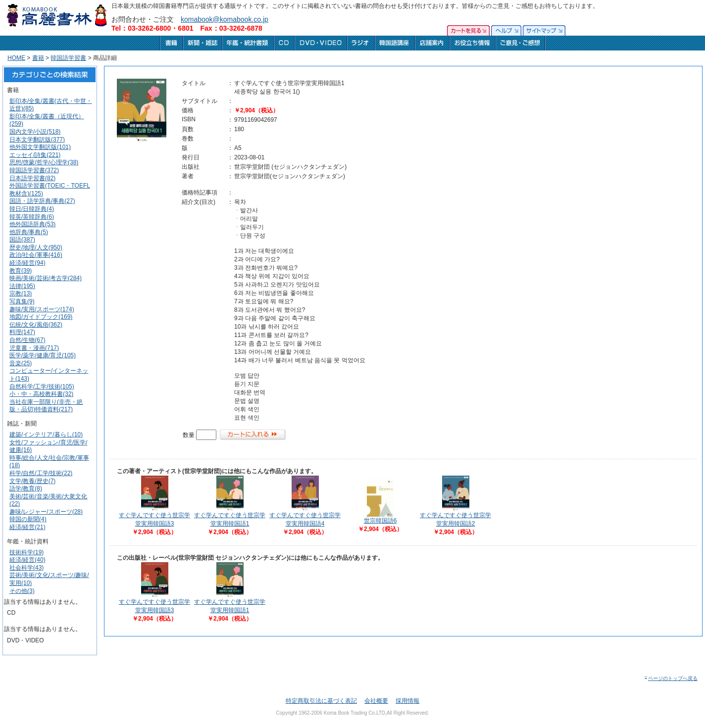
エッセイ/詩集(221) (35, 155)
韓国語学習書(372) (34, 170)
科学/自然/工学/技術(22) (41, 473)
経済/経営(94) (27, 263)
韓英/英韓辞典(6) (32, 217)
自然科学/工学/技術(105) (42, 387)
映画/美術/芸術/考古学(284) (46, 278)
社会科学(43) (26, 568)
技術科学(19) (26, 552)
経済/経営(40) (27, 560)
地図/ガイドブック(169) (41, 317)
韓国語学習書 (68, 58)
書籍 (38, 58)
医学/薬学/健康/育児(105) (43, 355)
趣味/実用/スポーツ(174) (42, 309)
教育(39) (21, 271)
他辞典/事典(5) (29, 232)
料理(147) (22, 332)
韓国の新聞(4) (28, 519)
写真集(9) (22, 301)
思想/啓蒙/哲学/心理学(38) (44, 162)
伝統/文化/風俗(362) (36, 325)
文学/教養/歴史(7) (32, 481)
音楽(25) (21, 363)
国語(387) (22, 240)
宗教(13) (21, 293)
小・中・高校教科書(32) (41, 394)
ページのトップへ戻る (671, 678)
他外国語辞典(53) (32, 224)
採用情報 (407, 701)
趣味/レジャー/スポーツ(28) (46, 512)
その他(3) (22, 591)
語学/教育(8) (26, 488)
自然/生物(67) (27, 340)
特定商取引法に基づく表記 (321, 701)
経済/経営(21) (27, 527)
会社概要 (376, 701)
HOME (16, 58)
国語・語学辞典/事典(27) (42, 201)
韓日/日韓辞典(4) (32, 209)
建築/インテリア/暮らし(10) (46, 435)
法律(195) (22, 286)
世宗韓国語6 (380, 521)
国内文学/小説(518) (35, 132)
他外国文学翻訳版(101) (40, 147)
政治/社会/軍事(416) (36, 255)
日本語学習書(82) (32, 178)
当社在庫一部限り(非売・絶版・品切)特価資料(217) (46, 406)
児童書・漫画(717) (34, 348)
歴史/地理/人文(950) (36, 247)
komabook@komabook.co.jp (225, 19)
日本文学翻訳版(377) (37, 140)
